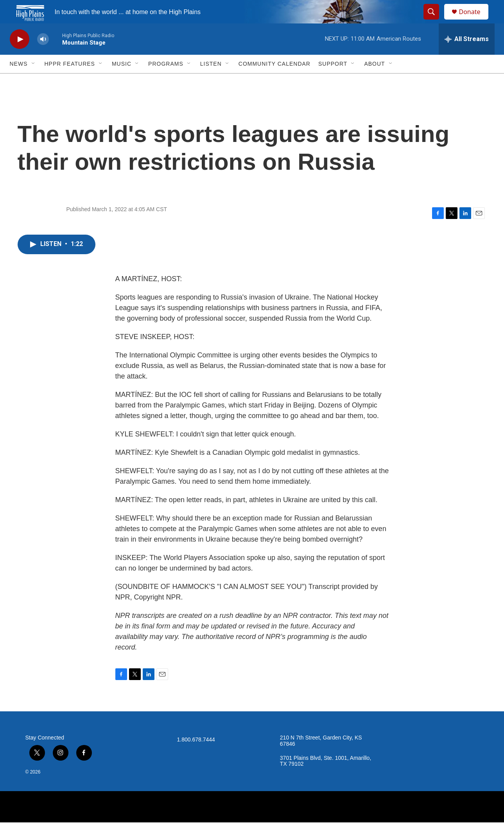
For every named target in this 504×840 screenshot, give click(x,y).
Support (333, 81)
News (19, 81)
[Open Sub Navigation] (34, 81)
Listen (211, 81)
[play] (20, 57)
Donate (475, 21)
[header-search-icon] (435, 21)
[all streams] (467, 57)
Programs (166, 81)
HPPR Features (70, 81)
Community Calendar (274, 81)
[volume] (43, 57)
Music (122, 81)
